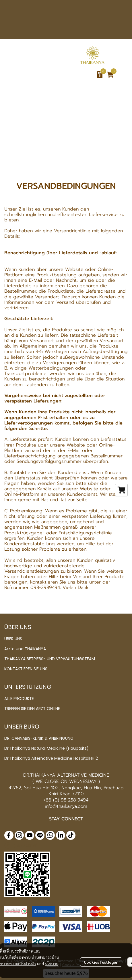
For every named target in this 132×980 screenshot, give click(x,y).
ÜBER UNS (13, 639)
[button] (55, 75)
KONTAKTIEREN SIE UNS (26, 669)
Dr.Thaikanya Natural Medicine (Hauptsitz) (46, 748)
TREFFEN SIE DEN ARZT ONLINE (32, 709)
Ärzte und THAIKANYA (25, 649)
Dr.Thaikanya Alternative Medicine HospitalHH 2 (51, 758)
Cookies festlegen (101, 962)
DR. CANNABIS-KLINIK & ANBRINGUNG (39, 738)
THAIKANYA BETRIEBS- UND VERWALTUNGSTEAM (50, 659)
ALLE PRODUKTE (19, 699)
